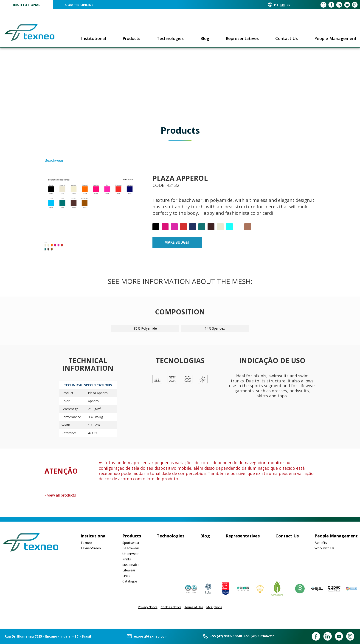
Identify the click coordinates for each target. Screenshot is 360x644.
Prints (127, 559)
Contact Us (287, 38)
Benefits (321, 543)
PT (276, 5)
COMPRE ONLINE (79, 5)
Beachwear (131, 548)
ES (288, 5)
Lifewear (129, 570)
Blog (205, 38)
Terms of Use (194, 607)
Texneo (86, 543)
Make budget (177, 242)
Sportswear (131, 543)
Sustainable (131, 565)
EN (283, 5)
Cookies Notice (171, 607)
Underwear (131, 554)
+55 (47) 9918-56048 (226, 636)
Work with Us (324, 548)
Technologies (170, 38)
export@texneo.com (151, 636)
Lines (126, 576)
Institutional (27, 5)
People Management (335, 38)
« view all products (60, 495)
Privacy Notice (148, 607)
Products (131, 38)
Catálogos (130, 581)
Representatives (242, 38)
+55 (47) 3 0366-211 (259, 636)
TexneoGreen (91, 548)
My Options (214, 607)
